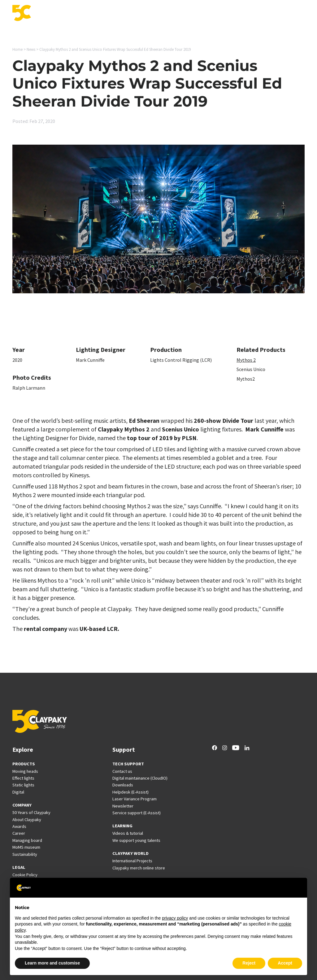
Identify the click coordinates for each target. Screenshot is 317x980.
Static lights (23, 785)
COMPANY (22, 805)
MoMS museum (26, 847)
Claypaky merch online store (139, 868)
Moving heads (25, 771)
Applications (91, 14)
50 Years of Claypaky (31, 812)
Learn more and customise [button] (52, 963)
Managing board (27, 840)
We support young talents (136, 840)
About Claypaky (27, 820)
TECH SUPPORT (128, 764)
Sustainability (25, 854)
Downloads (123, 785)
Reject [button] (249, 963)
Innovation (123, 14)
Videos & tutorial (128, 833)
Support (151, 14)
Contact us (122, 771)
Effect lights (23, 778)
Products (60, 14)
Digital (18, 792)
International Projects (182, 14)
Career (248, 14)
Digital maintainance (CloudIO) (140, 778)
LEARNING (122, 826)
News (228, 14)
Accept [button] (285, 963)
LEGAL (19, 867)
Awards (19, 826)
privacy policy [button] (175, 918)
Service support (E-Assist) (137, 813)
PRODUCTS (24, 764)
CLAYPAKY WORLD (130, 853)
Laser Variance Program (135, 799)
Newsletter (123, 806)
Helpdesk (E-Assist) (130, 792)
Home (17, 49)
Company (272, 14)
